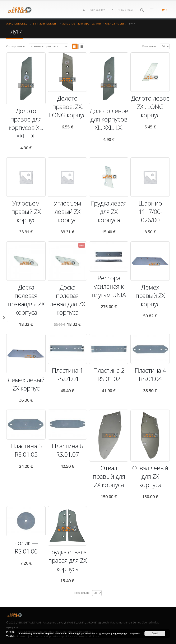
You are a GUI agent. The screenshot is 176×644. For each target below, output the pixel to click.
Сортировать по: (17, 46)
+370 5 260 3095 (97, 10)
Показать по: (150, 46)
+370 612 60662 (125, 10)
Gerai (155, 634)
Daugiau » (134, 634)
